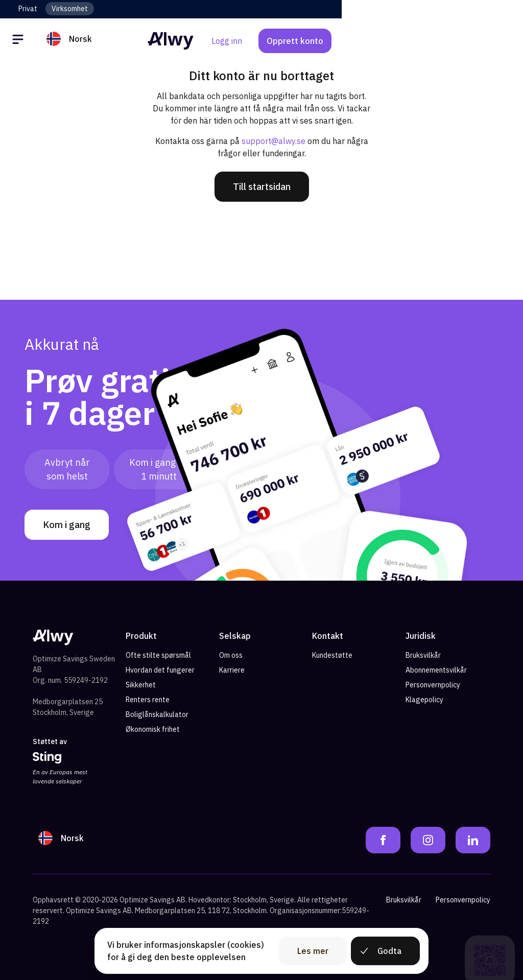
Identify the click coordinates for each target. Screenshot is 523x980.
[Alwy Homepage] (261, 41)
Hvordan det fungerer (160, 670)
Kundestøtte (332, 655)
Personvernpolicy (433, 685)
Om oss (231, 655)
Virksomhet (70, 9)
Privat (28, 9)
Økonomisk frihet (153, 729)
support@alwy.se (274, 141)
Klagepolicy (424, 700)
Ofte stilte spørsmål (158, 655)
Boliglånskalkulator (157, 714)
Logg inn (408, 41)
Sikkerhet (141, 685)
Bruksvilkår (423, 655)
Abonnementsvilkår (436, 670)
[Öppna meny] (19, 41)
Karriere (232, 670)
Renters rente (148, 700)
